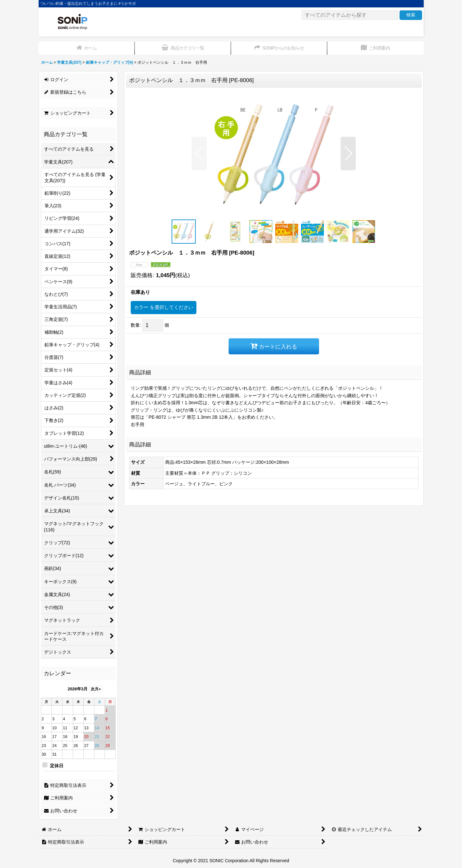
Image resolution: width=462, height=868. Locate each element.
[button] (199, 154)
